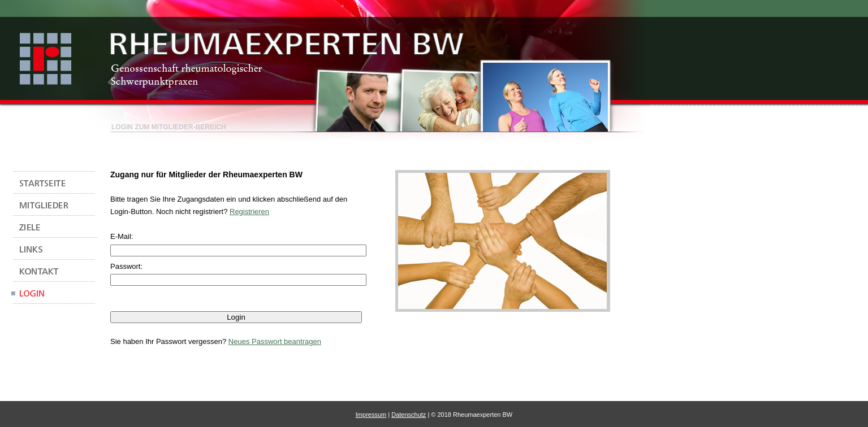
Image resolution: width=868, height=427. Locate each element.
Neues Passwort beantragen (275, 341)
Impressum (371, 415)
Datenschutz (409, 415)
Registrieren (249, 212)
